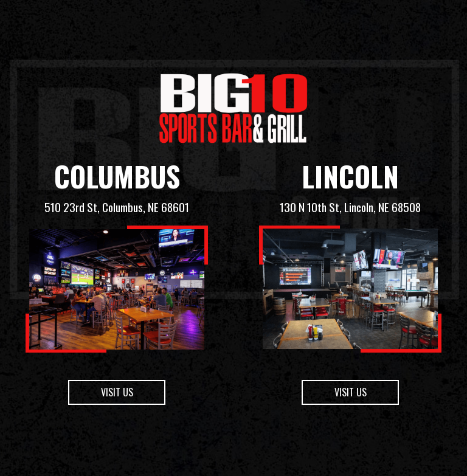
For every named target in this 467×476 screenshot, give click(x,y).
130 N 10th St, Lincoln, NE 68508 (350, 207)
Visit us (101, 433)
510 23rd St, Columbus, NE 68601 (117, 207)
